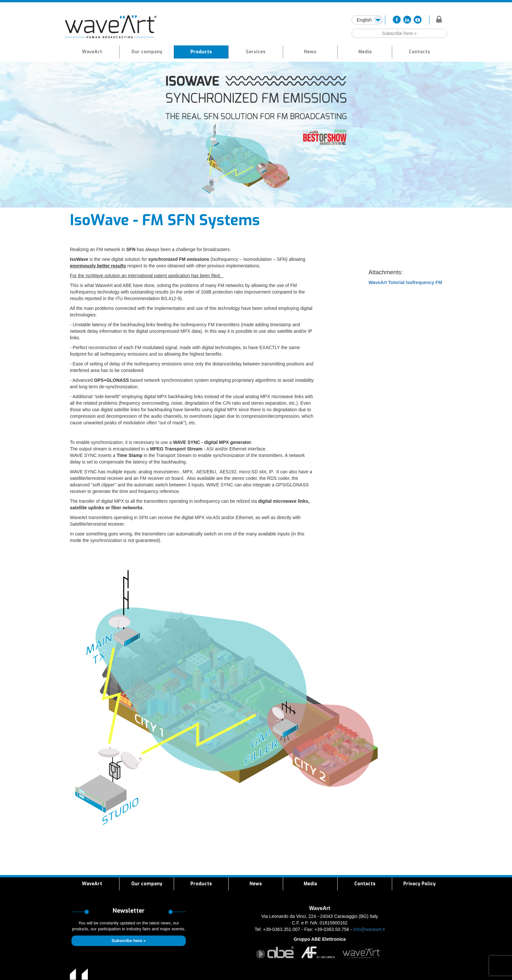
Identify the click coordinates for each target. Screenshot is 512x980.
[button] (201, 52)
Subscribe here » (399, 33)
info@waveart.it (369, 929)
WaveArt (92, 52)
